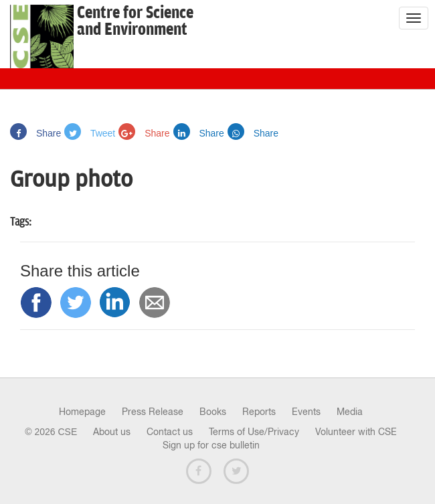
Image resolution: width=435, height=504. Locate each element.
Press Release (153, 412)
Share (35, 133)
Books (213, 412)
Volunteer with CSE (356, 432)
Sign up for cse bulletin (211, 445)
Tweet (90, 133)
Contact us (170, 432)
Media (350, 412)
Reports (259, 412)
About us (112, 432)
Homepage (82, 412)
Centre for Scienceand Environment (135, 21)
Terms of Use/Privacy (254, 432)
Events (306, 412)
